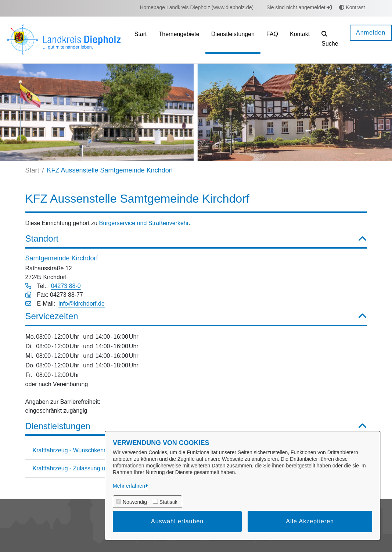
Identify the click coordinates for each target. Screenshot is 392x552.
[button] (330, 40)
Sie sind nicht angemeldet (299, 7)
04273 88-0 (66, 286)
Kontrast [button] (352, 7)
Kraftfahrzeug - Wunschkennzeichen (80, 450)
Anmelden (371, 33)
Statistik (168, 502)
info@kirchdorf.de (82, 304)
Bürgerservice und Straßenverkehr (144, 223)
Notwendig (135, 502)
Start (32, 170)
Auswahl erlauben (177, 521)
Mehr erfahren (129, 486)
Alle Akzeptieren (310, 521)
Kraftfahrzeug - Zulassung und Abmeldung (88, 468)
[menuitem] (197, 8)
